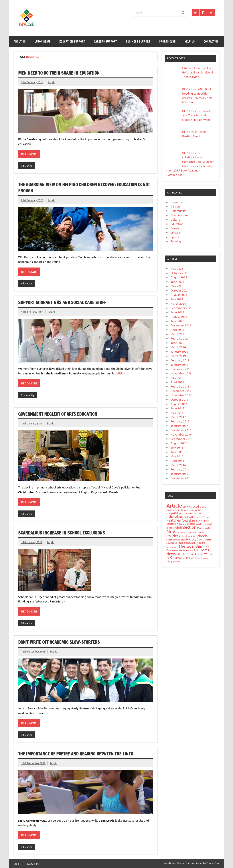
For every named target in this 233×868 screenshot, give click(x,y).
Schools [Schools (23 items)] (202, 536)
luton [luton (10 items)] (169, 528)
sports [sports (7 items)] (208, 540)
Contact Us (211, 41)
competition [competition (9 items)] (174, 513)
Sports (175, 237)
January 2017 (179, 426)
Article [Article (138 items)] (174, 506)
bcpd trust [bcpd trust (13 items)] (199, 506)
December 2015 (181, 478)
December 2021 (181, 325)
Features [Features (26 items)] (174, 520)
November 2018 (181, 373)
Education (27, 166)
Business (176, 202)
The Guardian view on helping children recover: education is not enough (84, 188)
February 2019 (180, 360)
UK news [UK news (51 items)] (175, 557)
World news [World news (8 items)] (202, 558)
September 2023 (181, 308)
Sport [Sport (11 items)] (200, 539)
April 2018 (177, 382)
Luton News (43, 41)
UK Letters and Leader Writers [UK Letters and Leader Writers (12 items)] (195, 554)
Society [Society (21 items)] (191, 539)
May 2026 (177, 268)
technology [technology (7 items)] (172, 547)
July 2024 (177, 299)
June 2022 (177, 321)
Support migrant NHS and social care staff (62, 302)
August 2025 (179, 277)
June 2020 (177, 343)
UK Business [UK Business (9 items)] (186, 550)
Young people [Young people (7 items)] (173, 561)
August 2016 (179, 443)
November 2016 (181, 434)
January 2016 (179, 474)
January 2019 (179, 364)
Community (28, 395)
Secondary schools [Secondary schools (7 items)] (175, 540)
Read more (29, 154)
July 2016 (177, 447)
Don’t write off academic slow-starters (59, 642)
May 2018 (177, 378)
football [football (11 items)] (186, 520)
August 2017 (179, 404)
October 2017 (179, 399)
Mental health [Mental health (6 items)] (204, 528)
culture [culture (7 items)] (198, 513)
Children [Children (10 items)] (183, 510)
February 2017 (180, 421)
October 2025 (179, 273)
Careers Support (105, 41)
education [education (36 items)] (175, 516)
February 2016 (180, 469)
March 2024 (178, 303)
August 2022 (179, 316)
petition (120, 373)
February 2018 (180, 386)
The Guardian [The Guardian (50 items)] (191, 546)
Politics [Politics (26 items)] (172, 536)
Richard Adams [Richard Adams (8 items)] (187, 536)
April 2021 (177, 330)
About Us (20, 41)
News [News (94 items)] (173, 531)
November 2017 (181, 395)
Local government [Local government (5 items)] (204, 524)
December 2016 (181, 430)
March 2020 (178, 347)
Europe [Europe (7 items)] (206, 517)
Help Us (190, 41)
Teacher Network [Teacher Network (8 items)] (186, 543)
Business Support (138, 41)
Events (175, 228)
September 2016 (181, 439)
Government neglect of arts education (58, 414)
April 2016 (177, 460)
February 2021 (180, 338)
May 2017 (177, 412)
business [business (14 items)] (172, 510)
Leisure (175, 232)
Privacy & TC (32, 864)
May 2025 (177, 286)
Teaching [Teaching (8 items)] (201, 543)
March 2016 (178, 465)
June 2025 (177, 282)
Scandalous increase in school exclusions (62, 533)
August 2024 (179, 295)
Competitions (179, 215)
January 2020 (179, 351)
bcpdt (51, 82)
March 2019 (178, 356)
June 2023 (177, 312)
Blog (16, 864)
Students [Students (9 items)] (172, 542)
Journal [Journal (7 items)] (182, 524)
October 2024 (179, 290)
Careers (176, 206)
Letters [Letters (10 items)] (191, 524)
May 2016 (177, 456)
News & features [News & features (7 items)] (188, 532)
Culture (175, 219)
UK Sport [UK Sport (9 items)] (189, 558)
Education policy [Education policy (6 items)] (193, 517)
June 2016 (177, 452)
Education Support (72, 41)
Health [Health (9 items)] (196, 520)
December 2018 (181, 369)
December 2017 (181, 391)
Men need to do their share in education (59, 73)
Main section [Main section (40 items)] (185, 527)
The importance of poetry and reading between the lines (76, 754)
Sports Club (167, 41)
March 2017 (178, 417)
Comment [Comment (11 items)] (195, 510)
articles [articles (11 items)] (187, 506)
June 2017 (177, 408)
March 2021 (178, 334)
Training (176, 241)
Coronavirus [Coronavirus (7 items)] (187, 513)
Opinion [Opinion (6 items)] (201, 532)
